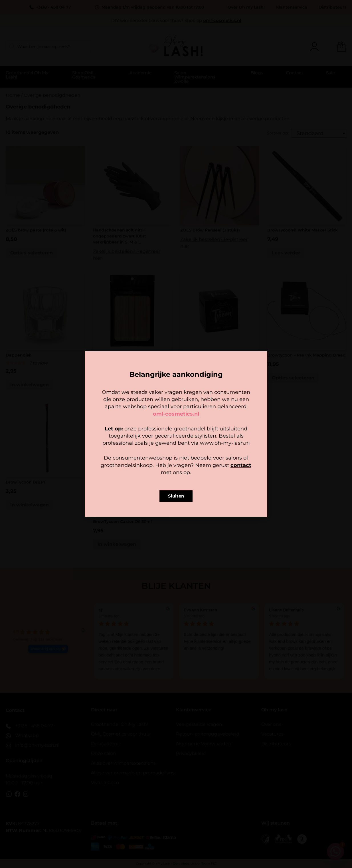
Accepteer (141, 457)
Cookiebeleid (159, 470)
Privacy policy (189, 470)
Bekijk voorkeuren (212, 457)
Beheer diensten (126, 441)
